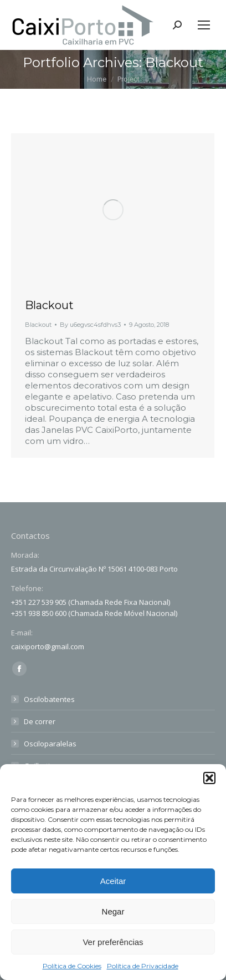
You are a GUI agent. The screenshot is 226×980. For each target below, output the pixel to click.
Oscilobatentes (49, 699)
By (90, 325)
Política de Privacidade (143, 966)
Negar (113, 911)
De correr (40, 721)
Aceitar (113, 881)
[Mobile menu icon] (204, 25)
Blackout (49, 305)
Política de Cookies (72, 966)
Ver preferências (113, 942)
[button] (209, 778)
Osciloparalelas (50, 744)
